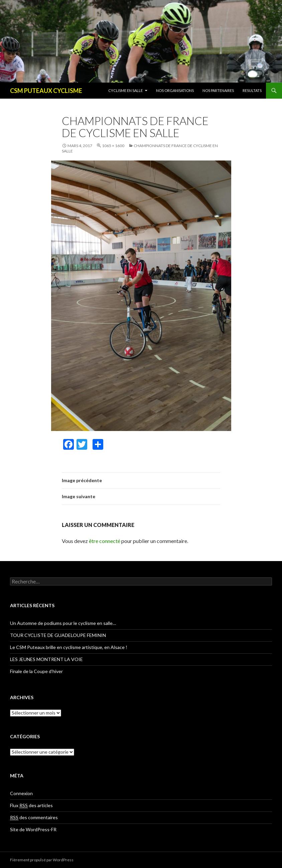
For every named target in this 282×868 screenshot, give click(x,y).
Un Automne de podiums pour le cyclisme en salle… (63, 623)
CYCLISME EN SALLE (125, 90)
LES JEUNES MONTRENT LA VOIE (46, 659)
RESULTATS (252, 90)
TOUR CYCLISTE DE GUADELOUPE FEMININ (58, 635)
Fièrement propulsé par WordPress (42, 860)
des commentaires (34, 818)
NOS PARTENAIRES (218, 90)
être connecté (105, 541)
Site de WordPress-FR (33, 829)
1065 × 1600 (113, 146)
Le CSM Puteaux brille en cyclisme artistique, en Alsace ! (69, 647)
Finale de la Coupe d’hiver (36, 671)
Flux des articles (31, 805)
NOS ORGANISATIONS (175, 90)
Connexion (21, 793)
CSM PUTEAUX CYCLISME (46, 91)
